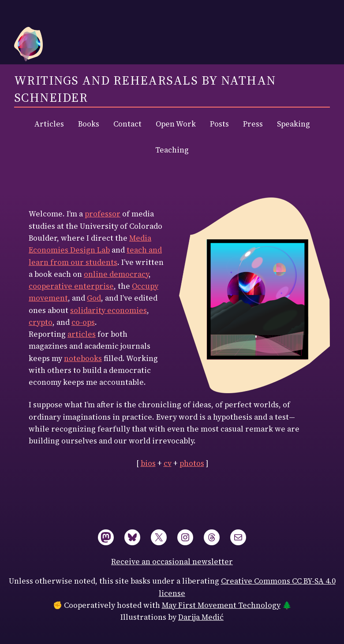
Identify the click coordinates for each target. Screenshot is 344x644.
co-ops (83, 322)
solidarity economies (108, 310)
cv (168, 463)
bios (148, 463)
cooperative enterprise (71, 286)
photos (192, 463)
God (94, 298)
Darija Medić (201, 617)
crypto (41, 322)
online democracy (116, 274)
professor (103, 214)
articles (82, 334)
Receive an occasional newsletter (172, 562)
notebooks (83, 358)
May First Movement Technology (221, 605)
